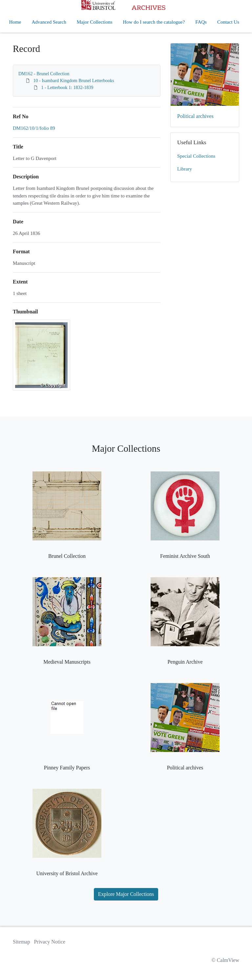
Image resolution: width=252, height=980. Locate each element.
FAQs (201, 22)
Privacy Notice (50, 942)
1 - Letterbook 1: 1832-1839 (67, 88)
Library (185, 169)
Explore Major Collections (126, 894)
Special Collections (196, 156)
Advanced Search (49, 22)
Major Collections (95, 22)
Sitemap (21, 942)
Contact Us (228, 22)
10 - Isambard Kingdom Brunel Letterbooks (74, 81)
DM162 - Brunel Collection (44, 74)
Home (15, 22)
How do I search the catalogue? (154, 22)
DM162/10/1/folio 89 (34, 128)
